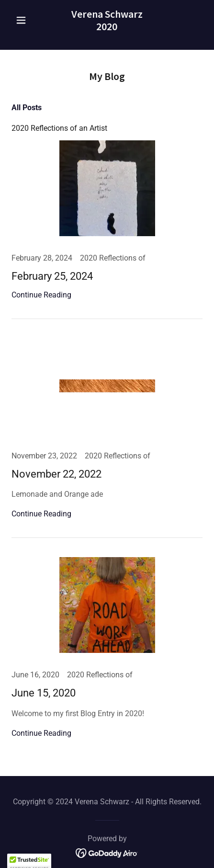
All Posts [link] (27, 108)
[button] (26, 20)
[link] (107, 20)
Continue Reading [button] (41, 295)
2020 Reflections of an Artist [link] (59, 128)
